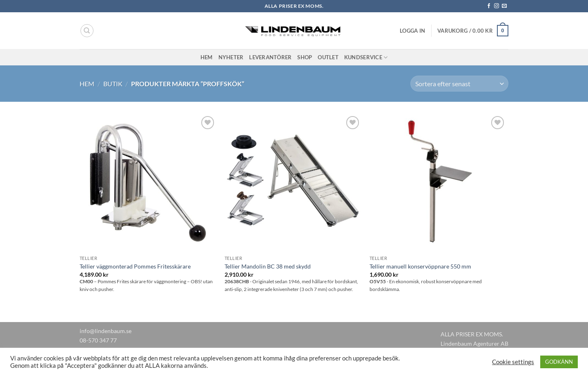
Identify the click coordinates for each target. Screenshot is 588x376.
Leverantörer (270, 57)
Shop (305, 57)
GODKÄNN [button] (559, 362)
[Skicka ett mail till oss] (504, 6)
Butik (113, 84)
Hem (207, 57)
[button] (412, 31)
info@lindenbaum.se (106, 331)
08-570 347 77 (98, 340)
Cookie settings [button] (513, 362)
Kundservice (366, 57)
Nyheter (231, 57)
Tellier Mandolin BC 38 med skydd (268, 266)
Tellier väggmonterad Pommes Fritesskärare (135, 266)
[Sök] (87, 31)
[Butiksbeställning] (459, 84)
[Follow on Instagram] (497, 6)
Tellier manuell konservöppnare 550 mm (420, 266)
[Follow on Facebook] (489, 6)
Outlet (328, 57)
